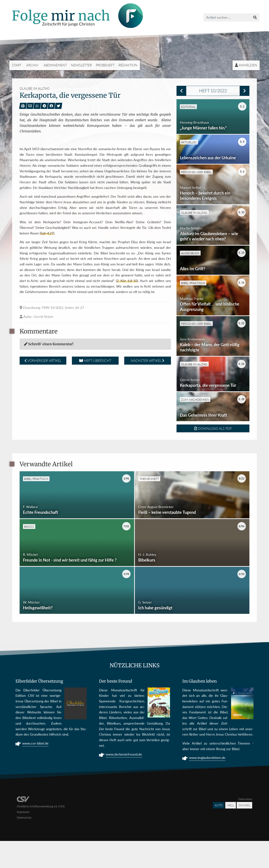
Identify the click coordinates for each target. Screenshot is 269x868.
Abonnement (55, 65)
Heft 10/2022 (213, 91)
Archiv (32, 65)
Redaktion (128, 65)
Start (17, 65)
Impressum (23, 839)
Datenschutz (24, 845)
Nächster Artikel (147, 361)
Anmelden (246, 65)
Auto (219, 832)
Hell (231, 832)
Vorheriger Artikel (43, 361)
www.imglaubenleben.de (207, 785)
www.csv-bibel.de (35, 771)
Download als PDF (213, 455)
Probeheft (105, 65)
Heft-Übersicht (95, 361)
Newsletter (81, 65)
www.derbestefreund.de (124, 782)
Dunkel (244, 832)
